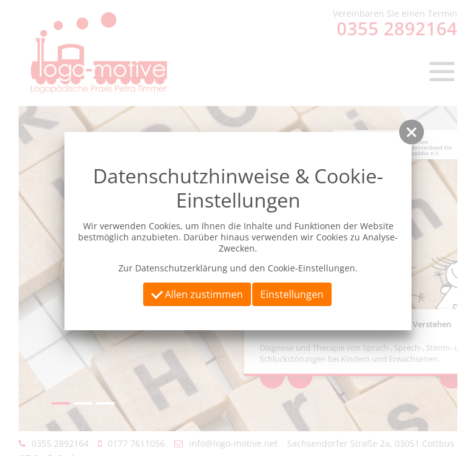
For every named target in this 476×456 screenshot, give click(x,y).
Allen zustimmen (197, 294)
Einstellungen (292, 294)
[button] (412, 132)
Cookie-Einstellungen (311, 268)
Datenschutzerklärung (181, 268)
